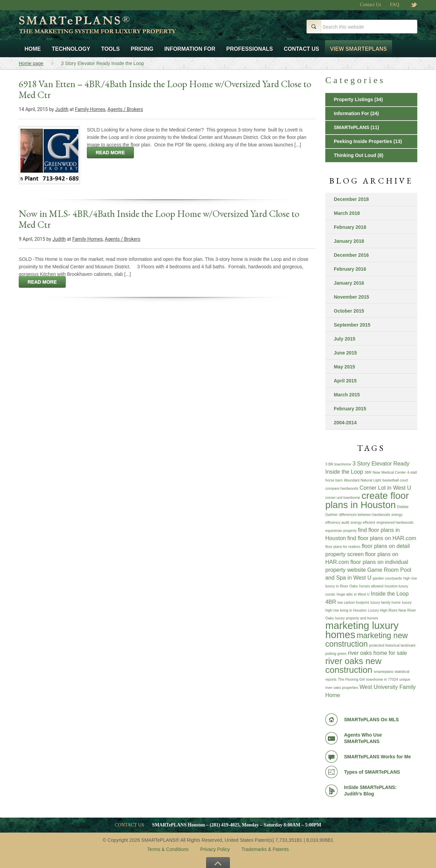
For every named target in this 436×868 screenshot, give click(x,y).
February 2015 (350, 409)
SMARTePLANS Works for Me (377, 757)
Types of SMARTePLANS (372, 772)
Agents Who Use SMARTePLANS (363, 738)
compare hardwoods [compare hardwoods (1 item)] (342, 488)
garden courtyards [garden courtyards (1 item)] (387, 578)
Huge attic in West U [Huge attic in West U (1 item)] (353, 594)
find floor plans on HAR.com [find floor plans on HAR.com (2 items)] (381, 538)
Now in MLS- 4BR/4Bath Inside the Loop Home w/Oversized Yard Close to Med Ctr (159, 219)
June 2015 (345, 353)
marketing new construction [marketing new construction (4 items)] (367, 640)
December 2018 (351, 199)
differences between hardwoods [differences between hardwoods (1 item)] (364, 515)
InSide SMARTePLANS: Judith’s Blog (370, 791)
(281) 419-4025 (225, 825)
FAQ (395, 5)
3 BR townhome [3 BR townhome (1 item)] (338, 464)
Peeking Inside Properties (363, 141)
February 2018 (350, 227)
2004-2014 (345, 423)
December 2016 (351, 255)
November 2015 (352, 297)
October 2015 (349, 311)
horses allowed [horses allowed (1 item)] (371, 586)
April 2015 (345, 381)
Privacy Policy (215, 849)
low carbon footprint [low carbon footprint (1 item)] (353, 602)
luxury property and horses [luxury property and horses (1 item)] (357, 618)
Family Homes (90, 109)
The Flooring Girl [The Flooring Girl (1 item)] (351, 679)
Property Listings (353, 99)
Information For (351, 113)
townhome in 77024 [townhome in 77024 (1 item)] (382, 679)
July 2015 (345, 339)
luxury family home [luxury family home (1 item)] (385, 602)
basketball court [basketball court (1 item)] (395, 480)
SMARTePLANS (352, 127)
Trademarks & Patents (265, 849)
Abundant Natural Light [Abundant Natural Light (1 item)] (363, 480)
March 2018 (347, 213)
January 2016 (349, 283)
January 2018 (349, 241)
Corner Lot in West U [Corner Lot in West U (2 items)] (385, 488)
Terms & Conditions (168, 849)
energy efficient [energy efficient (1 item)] (363, 522)
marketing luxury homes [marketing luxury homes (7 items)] (362, 630)
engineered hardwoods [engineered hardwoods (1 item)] (395, 522)
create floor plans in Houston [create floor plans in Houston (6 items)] (367, 500)
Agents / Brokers (125, 109)
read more (110, 153)
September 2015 (352, 325)
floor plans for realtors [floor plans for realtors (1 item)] (343, 547)
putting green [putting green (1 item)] (336, 653)
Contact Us (370, 5)
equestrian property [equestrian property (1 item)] (341, 531)
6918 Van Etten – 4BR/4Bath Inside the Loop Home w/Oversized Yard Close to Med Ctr (165, 89)
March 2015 (347, 395)
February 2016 (350, 269)
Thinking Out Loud (355, 155)
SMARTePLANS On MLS (371, 720)
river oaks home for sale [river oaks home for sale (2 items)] (377, 653)
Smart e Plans (120, 30)
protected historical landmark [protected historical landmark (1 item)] (392, 645)
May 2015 (344, 367)
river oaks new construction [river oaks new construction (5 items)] (353, 665)
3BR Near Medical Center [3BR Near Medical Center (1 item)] (385, 472)
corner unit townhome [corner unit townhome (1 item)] (343, 498)
